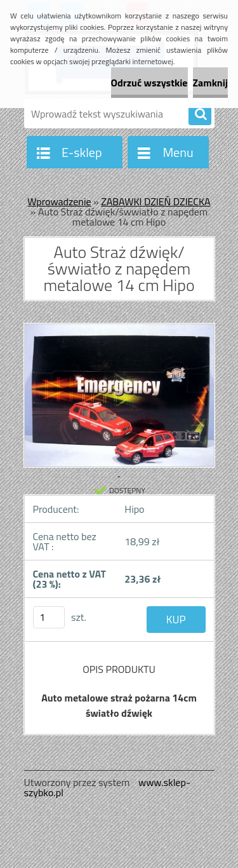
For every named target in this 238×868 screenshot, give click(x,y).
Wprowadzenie (59, 201)
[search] (200, 114)
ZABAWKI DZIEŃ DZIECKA (155, 201)
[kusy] (49, 617)
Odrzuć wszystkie (149, 83)
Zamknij (210, 83)
